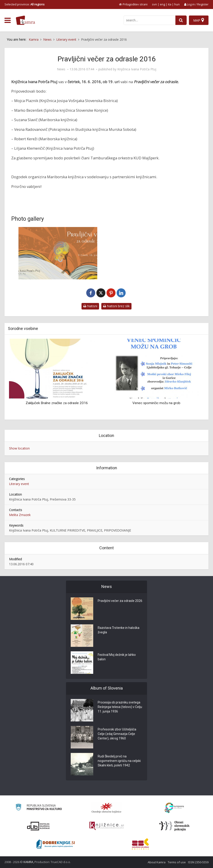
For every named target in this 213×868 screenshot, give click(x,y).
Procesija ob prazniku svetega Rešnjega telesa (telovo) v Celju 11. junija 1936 (120, 707)
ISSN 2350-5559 (198, 862)
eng (162, 4)
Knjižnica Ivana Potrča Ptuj (137, 69)
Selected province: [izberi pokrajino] (25, 4)
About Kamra (157, 862)
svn (154, 4)
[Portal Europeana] (174, 808)
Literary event (19, 484)
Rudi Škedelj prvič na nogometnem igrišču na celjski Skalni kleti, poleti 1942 (119, 761)
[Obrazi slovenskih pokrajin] (174, 826)
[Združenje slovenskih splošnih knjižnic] (107, 826)
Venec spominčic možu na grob (156, 403)
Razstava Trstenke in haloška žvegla (119, 630)
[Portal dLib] (39, 826)
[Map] (199, 20)
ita (170, 4)
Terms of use (177, 862)
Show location (19, 448)
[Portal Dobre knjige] (56, 844)
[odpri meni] (8, 20)
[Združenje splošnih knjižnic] (140, 844)
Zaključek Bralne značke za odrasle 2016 (57, 403)
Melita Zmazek (20, 515)
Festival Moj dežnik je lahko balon (117, 657)
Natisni (90, 306)
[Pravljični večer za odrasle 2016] (58, 253)
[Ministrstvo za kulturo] (39, 808)
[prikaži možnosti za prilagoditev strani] (133, 4)
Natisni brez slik (116, 306)
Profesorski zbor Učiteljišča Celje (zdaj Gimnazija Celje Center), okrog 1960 (117, 734)
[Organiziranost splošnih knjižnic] (106, 808)
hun (177, 4)
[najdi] (181, 20)
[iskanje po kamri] (150, 20)
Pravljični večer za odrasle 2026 (120, 601)
